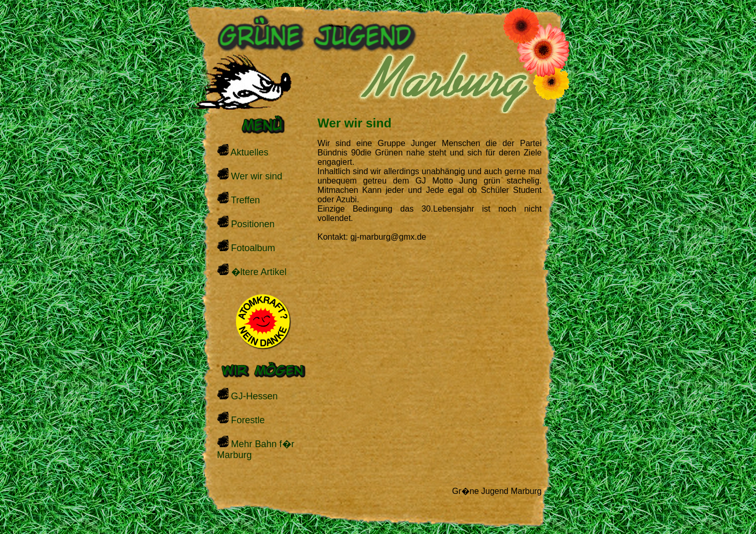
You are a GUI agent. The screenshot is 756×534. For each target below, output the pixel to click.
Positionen (246, 223)
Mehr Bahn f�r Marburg (256, 448)
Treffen (239, 199)
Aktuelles (243, 151)
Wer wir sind (250, 175)
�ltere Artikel (252, 270)
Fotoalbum (246, 246)
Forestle (241, 419)
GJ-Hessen (248, 395)
